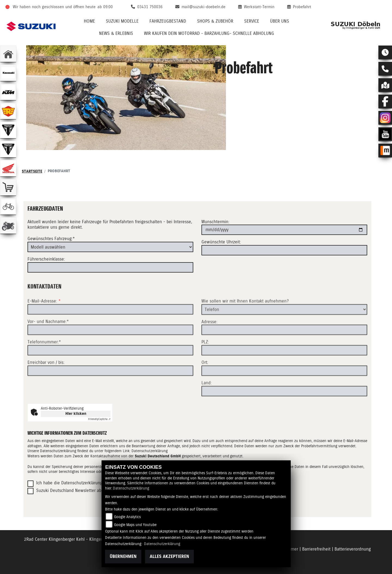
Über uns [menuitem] (280, 21)
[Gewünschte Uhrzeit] (284, 250)
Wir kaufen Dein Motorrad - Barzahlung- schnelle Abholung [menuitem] (209, 33)
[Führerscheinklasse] (110, 267)
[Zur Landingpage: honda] (8, 168)
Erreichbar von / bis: (46, 382)
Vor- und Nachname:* (48, 341)
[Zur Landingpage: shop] (8, 187)
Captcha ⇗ (99, 419)
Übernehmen (123, 556)
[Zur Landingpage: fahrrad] (8, 206)
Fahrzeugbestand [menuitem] (168, 21)
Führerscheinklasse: (46, 259)
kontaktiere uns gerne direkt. (55, 227)
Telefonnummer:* (44, 362)
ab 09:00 (105, 7)
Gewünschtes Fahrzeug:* (51, 239)
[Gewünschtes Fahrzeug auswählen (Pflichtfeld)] (110, 247)
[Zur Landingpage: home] (8, 54)
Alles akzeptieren (169, 556)
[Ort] (284, 390)
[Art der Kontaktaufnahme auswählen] (284, 329)
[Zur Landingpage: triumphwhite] (8, 130)
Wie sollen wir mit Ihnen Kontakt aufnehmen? (245, 321)
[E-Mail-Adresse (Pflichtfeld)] (110, 329)
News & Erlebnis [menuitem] (116, 33)
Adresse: (209, 341)
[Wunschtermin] (284, 230)
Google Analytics (127, 517)
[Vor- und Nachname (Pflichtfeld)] (110, 349)
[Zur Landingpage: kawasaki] (8, 73)
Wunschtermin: (215, 222)
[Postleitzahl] (284, 370)
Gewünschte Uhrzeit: (221, 242)
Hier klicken (76, 414)
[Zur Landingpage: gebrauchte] (8, 225)
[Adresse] (284, 349)
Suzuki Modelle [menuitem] (122, 21)
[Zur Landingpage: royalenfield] (8, 111)
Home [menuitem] (89, 21)
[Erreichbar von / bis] (110, 390)
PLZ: (205, 362)
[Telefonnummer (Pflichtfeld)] (110, 370)
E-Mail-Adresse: (44, 321)
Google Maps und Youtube (135, 525)
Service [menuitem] (252, 21)
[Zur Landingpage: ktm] (8, 92)
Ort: (205, 382)
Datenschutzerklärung (150, 451)
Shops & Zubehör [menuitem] (215, 21)
